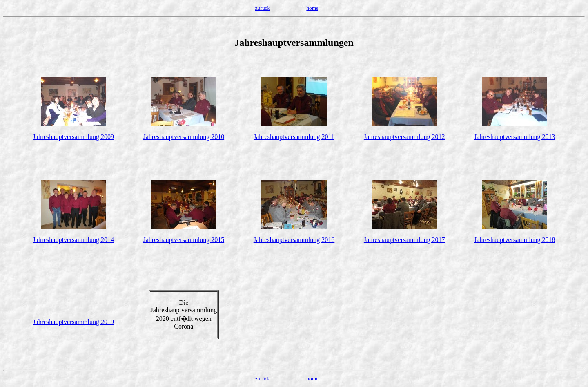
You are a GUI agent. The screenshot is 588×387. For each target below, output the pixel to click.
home (312, 8)
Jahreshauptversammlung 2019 (73, 322)
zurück (263, 8)
